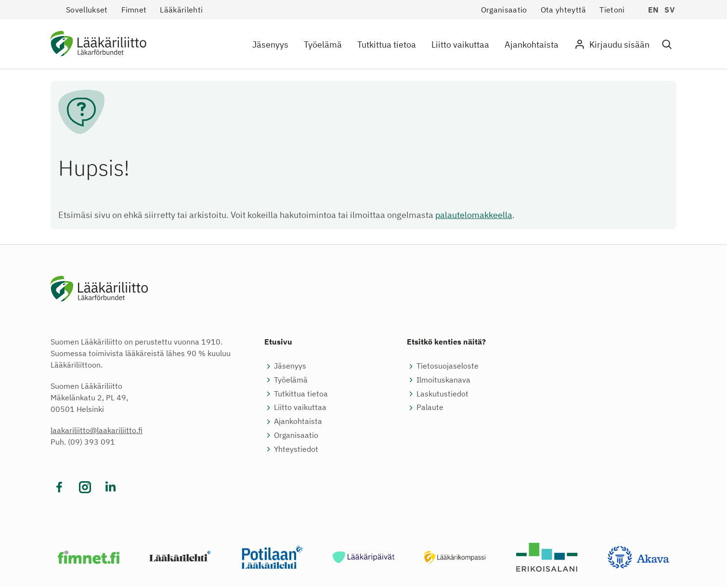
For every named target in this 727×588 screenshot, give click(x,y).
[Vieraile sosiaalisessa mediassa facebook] (59, 488)
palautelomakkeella (474, 215)
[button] (667, 45)
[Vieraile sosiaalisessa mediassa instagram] (85, 488)
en (654, 10)
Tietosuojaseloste (448, 367)
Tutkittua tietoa (387, 45)
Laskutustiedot (442, 394)
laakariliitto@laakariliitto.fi (97, 431)
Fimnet (134, 10)
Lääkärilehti (181, 10)
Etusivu (278, 343)
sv (669, 10)
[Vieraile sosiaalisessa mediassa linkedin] (110, 488)
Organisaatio (504, 10)
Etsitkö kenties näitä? (446, 343)
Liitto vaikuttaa (460, 45)
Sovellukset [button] (87, 10)
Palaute (430, 408)
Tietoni (612, 10)
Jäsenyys (270, 45)
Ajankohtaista (532, 45)
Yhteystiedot (296, 449)
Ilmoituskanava (443, 381)
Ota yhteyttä (564, 10)
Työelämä (323, 45)
